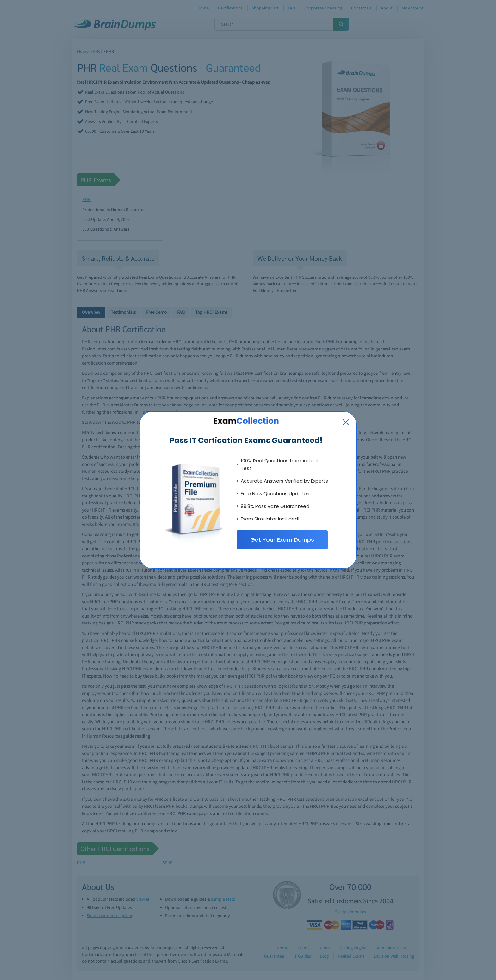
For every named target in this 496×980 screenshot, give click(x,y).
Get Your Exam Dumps (282, 540)
